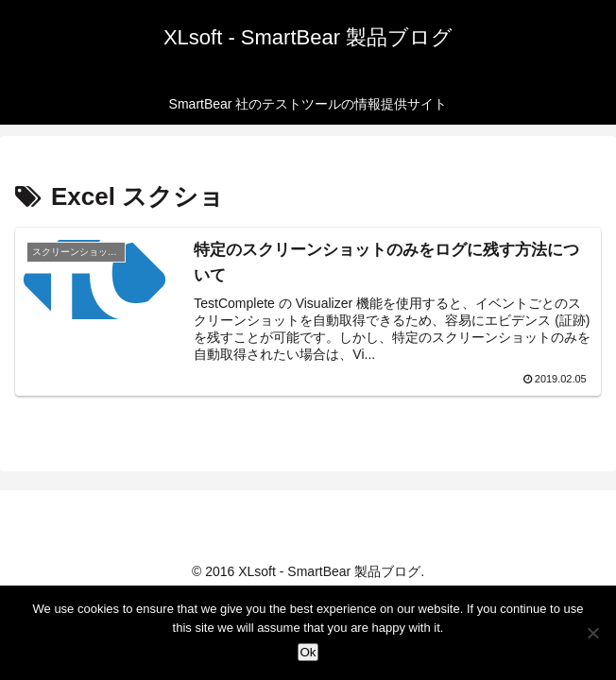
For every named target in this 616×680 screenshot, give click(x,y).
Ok (308, 652)
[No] (592, 633)
